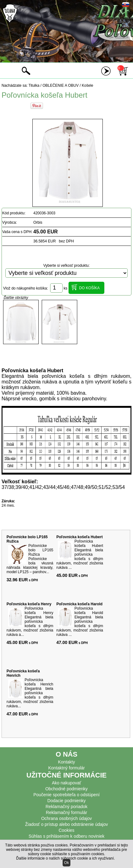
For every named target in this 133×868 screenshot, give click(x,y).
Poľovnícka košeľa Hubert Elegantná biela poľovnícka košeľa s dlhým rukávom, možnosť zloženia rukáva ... (80, 554)
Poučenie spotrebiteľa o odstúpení (66, 795)
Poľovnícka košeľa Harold (79, 604)
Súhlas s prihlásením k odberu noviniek (67, 836)
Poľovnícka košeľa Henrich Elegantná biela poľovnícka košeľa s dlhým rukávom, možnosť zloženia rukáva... (30, 693)
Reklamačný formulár (66, 812)
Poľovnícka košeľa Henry (29, 604)
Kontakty (66, 762)
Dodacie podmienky (66, 801)
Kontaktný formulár (67, 768)
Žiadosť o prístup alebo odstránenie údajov (67, 824)
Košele (88, 85)
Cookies (66, 830)
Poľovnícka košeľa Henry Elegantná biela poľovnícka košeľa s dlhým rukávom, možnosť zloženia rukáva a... (30, 622)
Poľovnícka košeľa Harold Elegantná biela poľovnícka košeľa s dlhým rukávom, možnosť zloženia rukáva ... (80, 622)
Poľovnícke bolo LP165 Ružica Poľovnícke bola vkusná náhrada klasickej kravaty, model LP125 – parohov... (30, 559)
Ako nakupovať (67, 783)
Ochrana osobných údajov (66, 818)
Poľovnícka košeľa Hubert (80, 537)
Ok (66, 863)
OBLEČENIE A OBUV (60, 85)
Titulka (34, 85)
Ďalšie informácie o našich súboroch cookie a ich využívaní (65, 858)
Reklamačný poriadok (66, 807)
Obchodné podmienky (66, 789)
